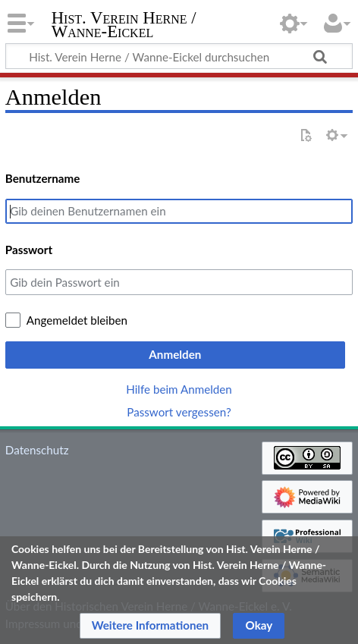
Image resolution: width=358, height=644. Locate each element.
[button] (151, 626)
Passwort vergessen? (179, 412)
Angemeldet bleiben (77, 320)
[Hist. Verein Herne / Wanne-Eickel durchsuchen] (179, 56)
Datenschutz (37, 450)
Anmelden (175, 354)
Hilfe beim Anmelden (179, 389)
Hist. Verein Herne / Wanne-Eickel (124, 26)
